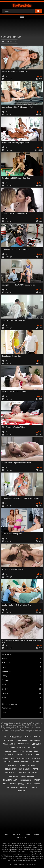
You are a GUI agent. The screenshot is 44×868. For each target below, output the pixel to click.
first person (11, 788)
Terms (27, 834)
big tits (32, 748)
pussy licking (9, 744)
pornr (20, 755)
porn (29, 784)
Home (6, 834)
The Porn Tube (20, 864)
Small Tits (21, 689)
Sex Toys (21, 693)
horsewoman (16, 737)
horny (16, 762)
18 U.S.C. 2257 (22, 838)
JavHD (21, 712)
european (12, 765)
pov (5, 784)
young (37, 780)
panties (28, 737)
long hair (35, 762)
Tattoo (21, 658)
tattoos (37, 784)
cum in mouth (25, 769)
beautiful (36, 758)
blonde (31, 765)
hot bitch (15, 758)
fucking (12, 784)
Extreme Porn (21, 672)
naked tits (30, 755)
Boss (21, 685)
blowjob (36, 744)
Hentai (21, 667)
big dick (24, 788)
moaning (25, 762)
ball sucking (35, 740)
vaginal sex (11, 773)
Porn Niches (9, 655)
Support (17, 834)
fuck (36, 751)
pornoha (26, 758)
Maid (21, 698)
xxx (38, 755)
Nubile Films (21, 708)
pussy (21, 784)
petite (35, 769)
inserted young (24, 744)
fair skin (11, 748)
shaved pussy (27, 776)
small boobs (22, 740)
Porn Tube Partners (11, 704)
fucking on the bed (29, 773)
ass (5, 737)
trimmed (37, 737)
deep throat (9, 740)
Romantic (21, 680)
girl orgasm (11, 769)
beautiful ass (10, 780)
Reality (21, 676)
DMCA (37, 834)
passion (7, 762)
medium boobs (26, 751)
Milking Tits (21, 663)
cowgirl (34, 788)
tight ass (22, 791)
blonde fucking (25, 780)
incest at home (11, 751)
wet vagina (9, 755)
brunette (13, 776)
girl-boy (21, 748)
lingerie (22, 765)
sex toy (6, 758)
